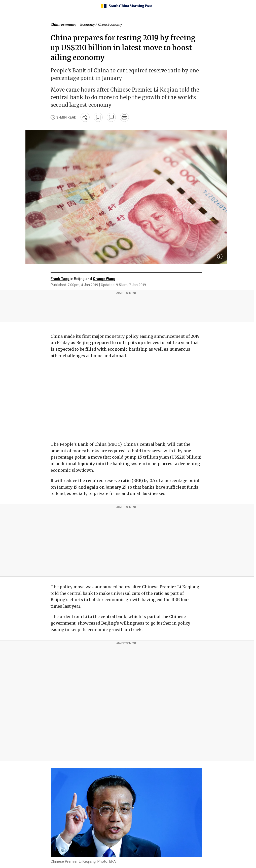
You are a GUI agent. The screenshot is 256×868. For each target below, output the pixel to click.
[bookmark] (98, 117)
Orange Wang (104, 279)
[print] (124, 117)
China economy (63, 25)
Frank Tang (60, 279)
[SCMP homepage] (126, 6)
